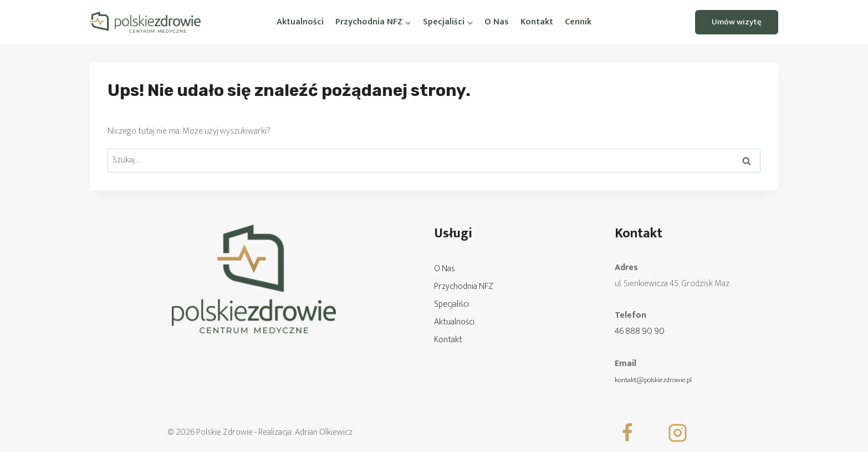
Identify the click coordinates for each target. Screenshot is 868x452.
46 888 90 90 (640, 331)
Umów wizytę (737, 22)
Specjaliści (451, 304)
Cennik (578, 22)
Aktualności (300, 22)
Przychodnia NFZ (464, 286)
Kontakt (537, 22)
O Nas (497, 22)
